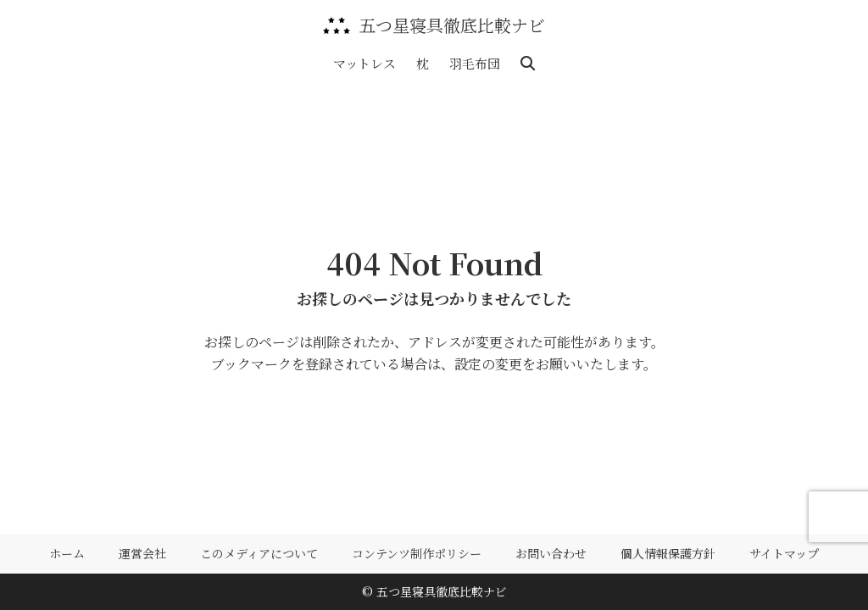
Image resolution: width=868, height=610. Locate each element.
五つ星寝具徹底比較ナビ (452, 25)
